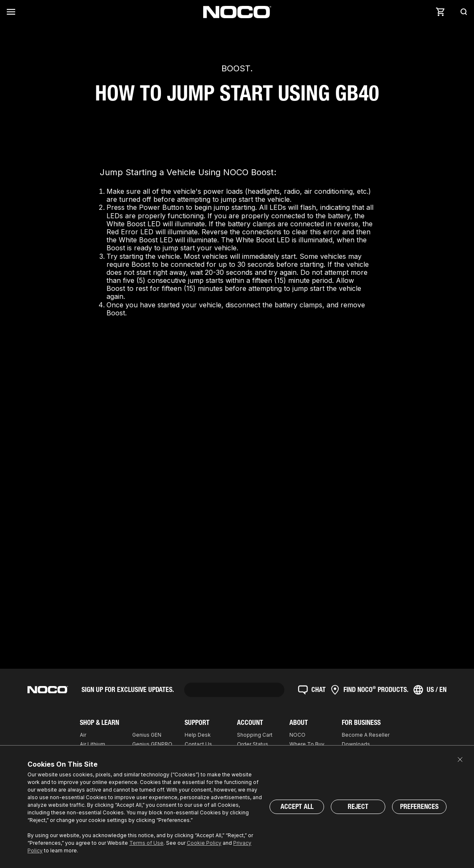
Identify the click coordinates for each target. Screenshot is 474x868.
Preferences (419, 807)
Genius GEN (147, 735)
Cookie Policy (204, 843)
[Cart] (440, 12)
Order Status (253, 744)
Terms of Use (146, 843)
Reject (358, 807)
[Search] (461, 12)
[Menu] (13, 12)
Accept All (297, 807)
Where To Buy (307, 744)
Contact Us (198, 744)
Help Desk (198, 735)
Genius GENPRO (152, 744)
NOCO (297, 735)
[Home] (237, 12)
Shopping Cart (255, 735)
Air (83, 735)
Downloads (356, 744)
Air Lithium (93, 744)
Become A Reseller (366, 735)
